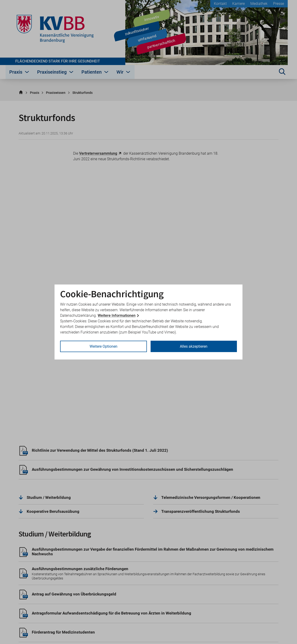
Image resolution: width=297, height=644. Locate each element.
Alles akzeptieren (194, 346)
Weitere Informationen (117, 315)
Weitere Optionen (103, 346)
